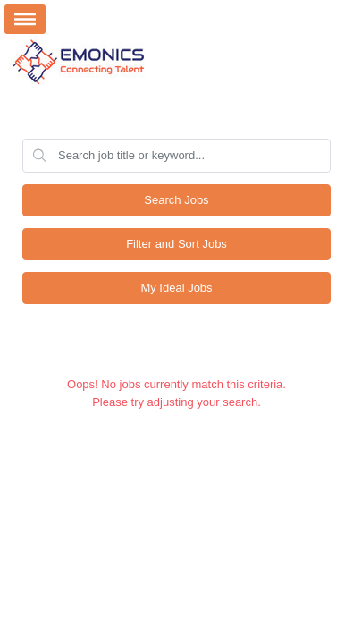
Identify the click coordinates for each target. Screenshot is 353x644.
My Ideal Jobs (176, 288)
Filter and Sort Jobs (176, 244)
